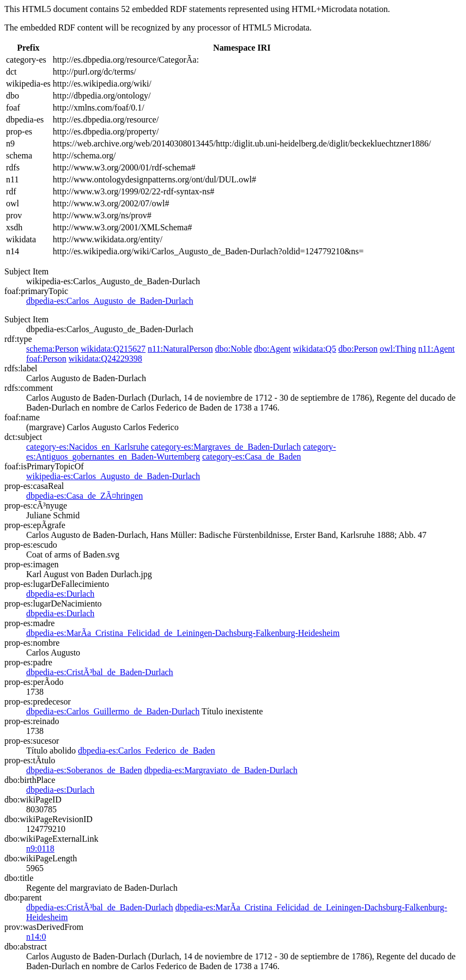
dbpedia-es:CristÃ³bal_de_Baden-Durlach (100, 672)
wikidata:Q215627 (113, 349)
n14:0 (36, 937)
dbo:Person (358, 349)
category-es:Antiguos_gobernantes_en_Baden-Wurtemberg (181, 452)
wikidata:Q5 (315, 349)
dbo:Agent (273, 349)
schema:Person (52, 349)
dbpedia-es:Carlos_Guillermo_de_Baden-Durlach (113, 711)
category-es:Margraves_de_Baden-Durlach (226, 447)
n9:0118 (40, 849)
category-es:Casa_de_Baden (252, 457)
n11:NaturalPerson (180, 349)
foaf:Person (46, 359)
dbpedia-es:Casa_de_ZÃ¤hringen (84, 496)
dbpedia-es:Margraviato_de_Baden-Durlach (220, 770)
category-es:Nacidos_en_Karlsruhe (87, 447)
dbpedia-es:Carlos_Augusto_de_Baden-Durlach (110, 301)
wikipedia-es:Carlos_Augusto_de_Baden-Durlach (113, 476)
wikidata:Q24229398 (105, 359)
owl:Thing (398, 349)
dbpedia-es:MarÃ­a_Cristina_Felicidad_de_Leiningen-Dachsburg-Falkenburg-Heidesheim (183, 633)
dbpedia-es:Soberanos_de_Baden (84, 770)
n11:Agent (436, 349)
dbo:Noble (233, 349)
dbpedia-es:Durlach (60, 594)
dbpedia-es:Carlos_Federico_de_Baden (146, 751)
